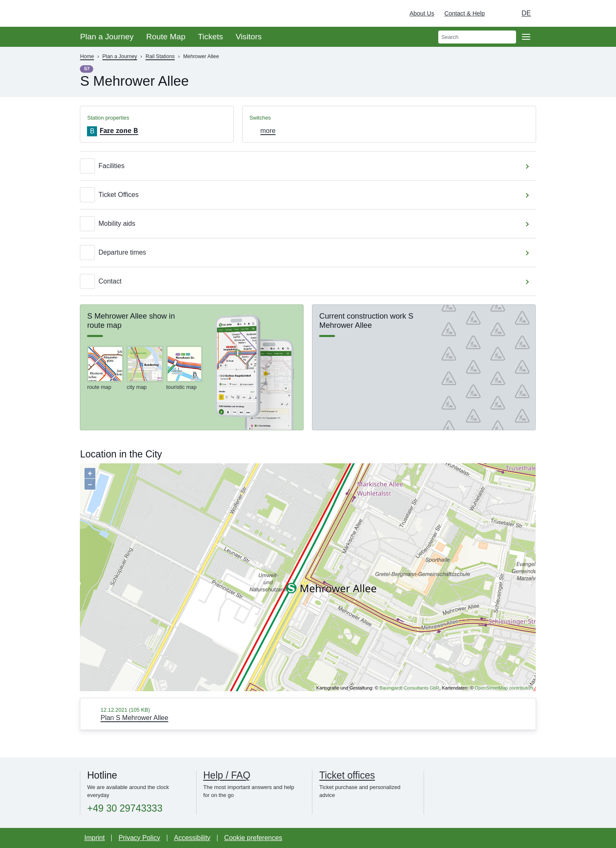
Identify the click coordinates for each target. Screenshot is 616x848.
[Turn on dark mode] (499, 13)
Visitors (249, 37)
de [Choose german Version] (526, 13)
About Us (422, 13)
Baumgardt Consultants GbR (410, 688)
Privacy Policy (139, 838)
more (268, 131)
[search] (477, 37)
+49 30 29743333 (125, 808)
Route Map (166, 37)
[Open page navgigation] (526, 37)
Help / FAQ (227, 775)
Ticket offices (347, 775)
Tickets (210, 37)
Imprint (94, 838)
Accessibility (192, 838)
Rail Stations (160, 56)
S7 (87, 69)
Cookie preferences (253, 838)
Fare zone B (119, 130)
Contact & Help (464, 13)
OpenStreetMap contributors (504, 688)
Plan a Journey (107, 37)
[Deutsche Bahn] (598, 13)
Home (87, 56)
